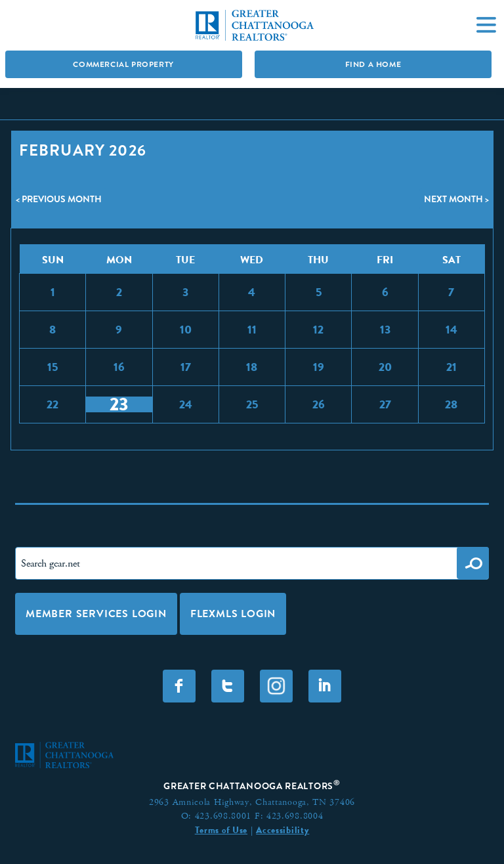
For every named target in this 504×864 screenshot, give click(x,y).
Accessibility (283, 830)
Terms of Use (221, 830)
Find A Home (373, 64)
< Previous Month (59, 199)
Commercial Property (123, 64)
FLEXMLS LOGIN (233, 614)
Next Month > (456, 199)
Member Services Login (96, 614)
